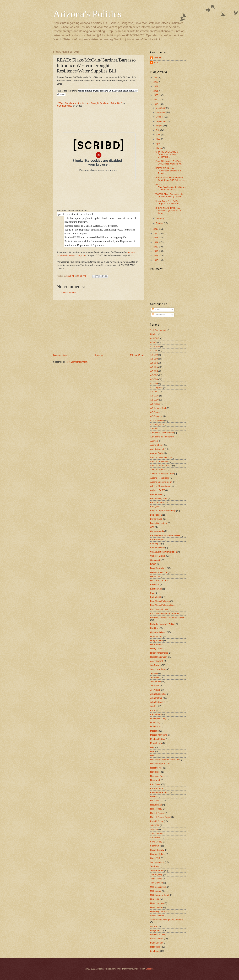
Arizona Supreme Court (161, 482)
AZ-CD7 (154, 375)
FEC (152, 593)
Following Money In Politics (163, 624)
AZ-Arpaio (155, 346)
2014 (156, 242)
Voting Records (157, 916)
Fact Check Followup (160, 601)
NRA (152, 751)
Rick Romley (156, 809)
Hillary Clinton (157, 649)
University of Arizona (160, 911)
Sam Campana (157, 834)
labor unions (156, 947)
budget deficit (156, 930)
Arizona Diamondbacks (161, 465)
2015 (156, 238)
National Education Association (165, 760)
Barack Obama (157, 502)
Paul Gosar (155, 784)
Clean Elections (157, 548)
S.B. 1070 (155, 825)
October (160, 117)
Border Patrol (156, 519)
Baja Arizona (156, 494)
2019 (156, 100)
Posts (156, 310)
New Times (155, 772)
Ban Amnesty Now (159, 498)
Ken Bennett (156, 714)
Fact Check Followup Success (164, 605)
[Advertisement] (98, 327)
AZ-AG (153, 342)
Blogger (150, 969)
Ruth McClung (157, 821)
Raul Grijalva (156, 801)
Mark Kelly (155, 723)
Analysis (154, 441)
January (160, 223)
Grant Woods (156, 636)
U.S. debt (155, 899)
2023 (156, 82)
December (161, 108)
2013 (156, 247)
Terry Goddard (157, 870)
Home (99, 355)
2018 (156, 104)
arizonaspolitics (64, 106)
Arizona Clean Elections (161, 457)
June (158, 135)
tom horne (155, 951)
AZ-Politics (155, 404)
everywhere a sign (159, 935)
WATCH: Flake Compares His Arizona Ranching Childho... (170, 195)
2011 (156, 256)
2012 (156, 251)
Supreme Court (157, 862)
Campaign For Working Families (165, 535)
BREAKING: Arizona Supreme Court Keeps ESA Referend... (170, 179)
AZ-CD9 (154, 383)
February (160, 219)
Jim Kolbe (155, 686)
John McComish (158, 702)
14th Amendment (158, 330)
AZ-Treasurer (156, 416)
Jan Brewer (155, 665)
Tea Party (155, 866)
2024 (156, 77)
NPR (152, 747)
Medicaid (154, 731)
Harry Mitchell (157, 645)
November (161, 112)
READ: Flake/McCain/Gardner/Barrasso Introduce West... (170, 187)
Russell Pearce (157, 813)
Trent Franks (156, 879)
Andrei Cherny (157, 445)
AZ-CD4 (154, 363)
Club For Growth (158, 556)
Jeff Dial (154, 673)
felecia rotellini (157, 939)
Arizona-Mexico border (161, 486)
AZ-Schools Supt (158, 408)
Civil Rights (155, 544)
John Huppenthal (158, 694)
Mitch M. (157, 58)
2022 (156, 86)
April (158, 144)
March (159, 148)
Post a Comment (68, 293)
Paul (156, 63)
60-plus (154, 334)
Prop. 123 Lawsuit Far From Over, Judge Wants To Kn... (169, 162)
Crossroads (156, 560)
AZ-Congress (156, 387)
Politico (154, 797)
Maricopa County (158, 719)
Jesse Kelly (155, 682)
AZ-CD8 (154, 379)
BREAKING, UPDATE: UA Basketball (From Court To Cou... (169, 210)
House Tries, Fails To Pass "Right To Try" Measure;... (168, 202)
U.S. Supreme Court (160, 895)
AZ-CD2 (154, 355)
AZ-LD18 (154, 396)
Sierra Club (155, 846)
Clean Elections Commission (163, 552)
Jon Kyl (154, 706)
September (161, 121)
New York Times (158, 776)
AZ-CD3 (154, 359)
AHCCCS (155, 338)
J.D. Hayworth (157, 661)
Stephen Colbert (158, 854)
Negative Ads (156, 768)
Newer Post (61, 355)
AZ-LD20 (154, 400)
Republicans (156, 805)
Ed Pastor (155, 585)
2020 (156, 95)
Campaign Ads (157, 531)
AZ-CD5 (154, 367)
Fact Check (155, 597)
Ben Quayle (156, 507)
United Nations (157, 903)
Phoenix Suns (157, 788)
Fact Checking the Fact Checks (165, 613)
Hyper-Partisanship (159, 653)
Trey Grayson (157, 883)
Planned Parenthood (160, 792)
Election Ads (156, 589)
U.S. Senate (156, 891)
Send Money (156, 842)
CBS (152, 527)
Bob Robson (156, 515)
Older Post (137, 355)
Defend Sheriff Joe (159, 572)
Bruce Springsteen (159, 523)
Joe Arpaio (155, 690)
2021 (156, 91)
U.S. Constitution (158, 887)
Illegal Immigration (159, 657)
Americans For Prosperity (162, 433)
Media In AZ (156, 727)
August (159, 126)
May (158, 139)
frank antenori (157, 943)
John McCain (156, 698)
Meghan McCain (158, 739)
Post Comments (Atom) (77, 362)
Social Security (157, 850)
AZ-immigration (157, 424)
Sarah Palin (156, 838)
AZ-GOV (154, 392)
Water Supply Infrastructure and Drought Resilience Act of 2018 (90, 103)
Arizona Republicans (160, 478)
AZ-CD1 (154, 351)
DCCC (153, 564)
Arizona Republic (158, 470)
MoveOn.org (156, 743)
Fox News (155, 628)
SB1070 (154, 829)
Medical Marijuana (159, 735)
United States (156, 907)
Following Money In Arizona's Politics (167, 618)
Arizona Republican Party (162, 474)
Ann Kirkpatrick (157, 449)
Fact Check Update (159, 609)
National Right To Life (160, 764)
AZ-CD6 (154, 371)
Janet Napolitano (158, 669)
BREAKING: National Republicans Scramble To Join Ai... (168, 171)
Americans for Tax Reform (162, 437)
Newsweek (155, 780)
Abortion (154, 429)
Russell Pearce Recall (160, 817)
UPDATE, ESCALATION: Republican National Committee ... (167, 154)
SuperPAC (155, 858)
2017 (156, 229)
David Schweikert (158, 568)
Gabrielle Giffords (158, 632)
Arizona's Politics (87, 14)
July (158, 130)
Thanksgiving (156, 875)
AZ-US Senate (157, 420)
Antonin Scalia (157, 453)
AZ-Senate (155, 412)
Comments (158, 315)
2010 (156, 260)
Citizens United (157, 539)
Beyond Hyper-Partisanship (163, 511)
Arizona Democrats (159, 461)
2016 (156, 233)
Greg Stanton (156, 640)
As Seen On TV (157, 490)
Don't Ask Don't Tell (159, 581)
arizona (154, 926)
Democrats (155, 576)
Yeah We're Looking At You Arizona (166, 920)
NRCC (153, 756)
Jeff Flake (155, 677)
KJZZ (153, 710)
